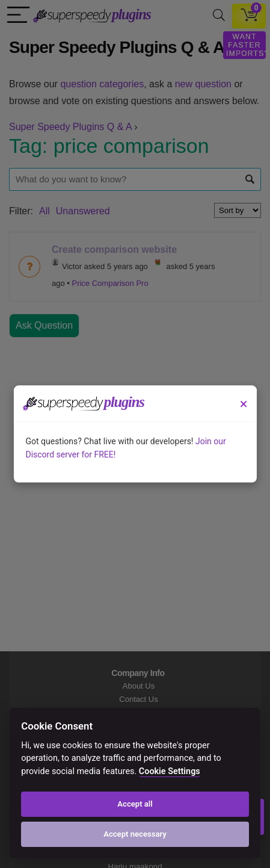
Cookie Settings (170, 771)
